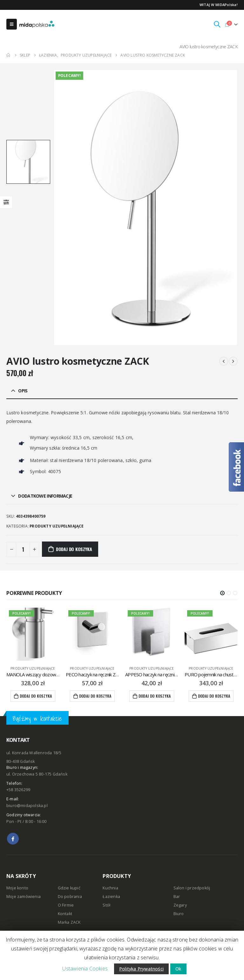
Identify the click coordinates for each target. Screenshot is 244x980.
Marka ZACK (69, 923)
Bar (177, 897)
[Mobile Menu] (12, 24)
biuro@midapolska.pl (27, 806)
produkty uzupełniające (57, 526)
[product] (33, 634)
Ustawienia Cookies (85, 969)
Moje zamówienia (24, 897)
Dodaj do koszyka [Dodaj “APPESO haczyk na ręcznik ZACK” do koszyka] (155, 696)
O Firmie (66, 905)
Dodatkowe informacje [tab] (45, 496)
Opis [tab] (23, 391)
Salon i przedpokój (192, 888)
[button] (222, 593)
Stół (106, 905)
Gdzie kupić (69, 888)
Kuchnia (110, 888)
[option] (28, 162)
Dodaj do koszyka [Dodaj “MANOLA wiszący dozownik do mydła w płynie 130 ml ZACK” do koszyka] (36, 696)
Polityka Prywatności (141, 969)
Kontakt (65, 914)
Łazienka (111, 897)
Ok (178, 969)
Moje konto (17, 888)
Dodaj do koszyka (74, 549)
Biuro (179, 914)
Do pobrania (70, 897)
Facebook (13, 839)
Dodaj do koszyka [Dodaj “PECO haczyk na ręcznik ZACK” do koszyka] (95, 696)
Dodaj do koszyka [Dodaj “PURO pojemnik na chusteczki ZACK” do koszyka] (214, 696)
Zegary (180, 905)
